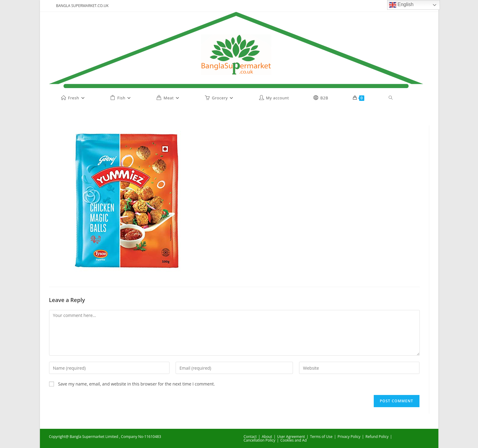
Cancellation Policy (259, 440)
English (401, 5)
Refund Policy (377, 437)
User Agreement (291, 437)
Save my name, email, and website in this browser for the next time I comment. (136, 384)
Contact (250, 437)
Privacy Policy (349, 437)
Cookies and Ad (294, 440)
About (267, 437)
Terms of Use (321, 437)
